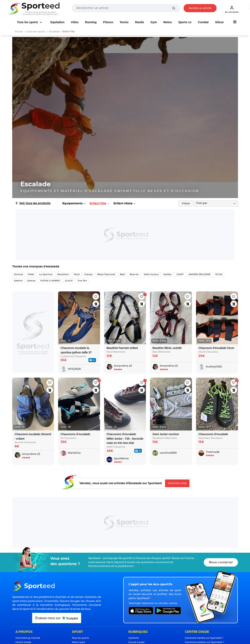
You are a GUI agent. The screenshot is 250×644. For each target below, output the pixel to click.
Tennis (124, 22)
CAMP (180, 274)
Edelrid (18, 281)
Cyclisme (134, 638)
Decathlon (63, 274)
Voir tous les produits (35, 203)
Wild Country (151, 274)
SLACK (69, 281)
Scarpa (88, 274)
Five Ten (82, 281)
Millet (31, 274)
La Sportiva (46, 274)
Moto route (78, 642)
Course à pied (136, 642)
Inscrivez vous (177, 483)
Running (91, 22)
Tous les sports (28, 22)
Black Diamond (106, 274)
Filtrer (186, 204)
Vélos (75, 22)
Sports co (185, 22)
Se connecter (232, 9)
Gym (154, 22)
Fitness (108, 22)
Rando (140, 22)
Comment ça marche (28, 638)
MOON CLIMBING (50, 281)
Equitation (57, 22)
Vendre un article (200, 8)
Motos (168, 22)
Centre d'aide (23, 642)
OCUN (219, 274)
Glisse (219, 22)
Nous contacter (221, 562)
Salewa (31, 281)
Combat (203, 22)
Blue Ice (134, 274)
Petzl (77, 274)
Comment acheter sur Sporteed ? (204, 642)
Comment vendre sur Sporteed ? (204, 638)
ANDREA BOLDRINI (199, 274)
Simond (19, 274)
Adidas (167, 274)
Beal (123, 274)
